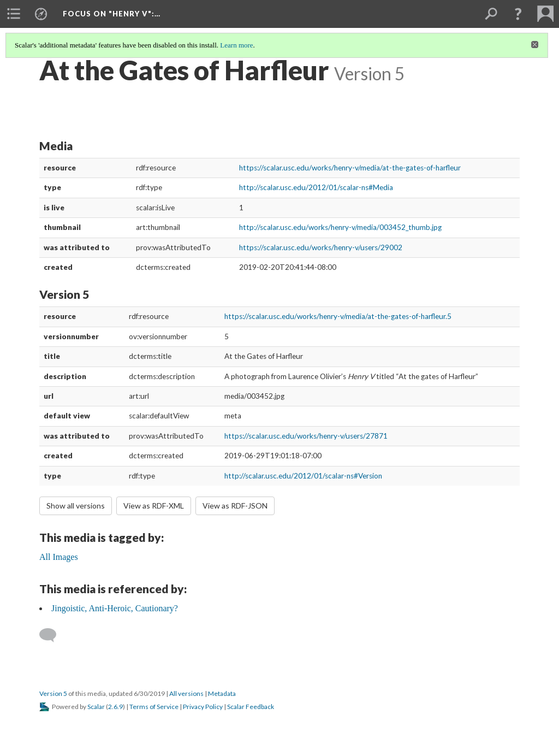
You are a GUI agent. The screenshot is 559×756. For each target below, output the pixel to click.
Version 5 (53, 693)
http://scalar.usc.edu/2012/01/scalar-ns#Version (303, 476)
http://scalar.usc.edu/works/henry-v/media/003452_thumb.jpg (340, 227)
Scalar (96, 707)
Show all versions (76, 506)
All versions (186, 693)
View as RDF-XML (154, 506)
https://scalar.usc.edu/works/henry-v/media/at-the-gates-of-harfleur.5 (338, 316)
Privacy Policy (203, 707)
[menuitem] (14, 14)
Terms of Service (154, 707)
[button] (518, 14)
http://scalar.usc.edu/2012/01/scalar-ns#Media (316, 187)
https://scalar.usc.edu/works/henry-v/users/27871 (306, 436)
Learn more (236, 45)
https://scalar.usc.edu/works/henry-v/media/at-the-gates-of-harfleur (350, 168)
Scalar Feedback (251, 707)
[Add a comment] (53, 635)
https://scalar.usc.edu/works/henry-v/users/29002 (321, 247)
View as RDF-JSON (235, 506)
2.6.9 (115, 707)
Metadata (222, 693)
